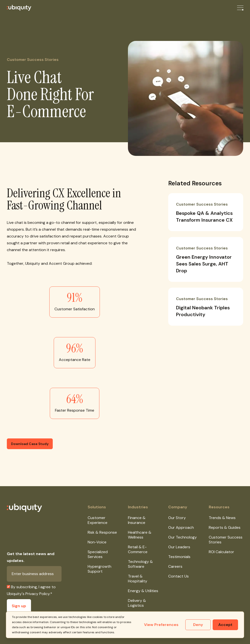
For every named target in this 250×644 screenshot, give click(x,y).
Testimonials (179, 557)
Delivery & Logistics (137, 603)
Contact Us (178, 576)
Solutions (97, 507)
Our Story (177, 518)
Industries (138, 507)
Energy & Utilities (143, 591)
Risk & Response (102, 532)
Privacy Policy (37, 594)
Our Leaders (179, 547)
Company (178, 507)
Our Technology (182, 537)
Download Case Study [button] (30, 444)
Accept (225, 625)
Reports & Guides (225, 527)
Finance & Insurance (137, 520)
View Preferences (161, 625)
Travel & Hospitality (138, 579)
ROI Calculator (221, 552)
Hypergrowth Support (99, 569)
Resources (219, 507)
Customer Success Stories (226, 540)
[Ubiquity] (16, 8)
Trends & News (222, 518)
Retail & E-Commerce (138, 549)
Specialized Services (98, 554)
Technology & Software (140, 564)
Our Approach (181, 527)
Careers (175, 566)
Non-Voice (97, 542)
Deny (198, 625)
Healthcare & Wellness (140, 535)
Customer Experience (98, 520)
